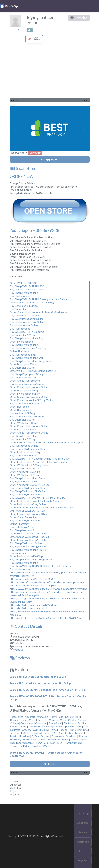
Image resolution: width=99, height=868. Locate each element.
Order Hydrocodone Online (25, 394)
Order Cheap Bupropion (23, 517)
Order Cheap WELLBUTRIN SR (27, 511)
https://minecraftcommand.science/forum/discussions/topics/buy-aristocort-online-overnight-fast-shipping (47, 584)
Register (15, 794)
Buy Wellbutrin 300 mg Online (27, 319)
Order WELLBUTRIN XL (23, 283)
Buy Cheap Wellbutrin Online (26, 543)
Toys (59, 743)
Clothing (82, 720)
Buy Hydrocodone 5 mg (23, 354)
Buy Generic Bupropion (23, 377)
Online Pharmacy (19, 351)
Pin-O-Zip (83, 813)
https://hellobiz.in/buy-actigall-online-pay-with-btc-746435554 (46, 618)
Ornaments (58, 736)
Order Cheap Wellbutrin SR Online (29, 540)
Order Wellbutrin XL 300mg (25, 475)
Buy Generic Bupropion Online (27, 384)
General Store (74, 726)
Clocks (72, 720)
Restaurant (54, 739)
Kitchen (27, 733)
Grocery (27, 730)
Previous (15, 100)
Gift (86, 726)
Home (53, 730)
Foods (23, 726)
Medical (59, 733)
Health (44, 730)
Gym (36, 730)
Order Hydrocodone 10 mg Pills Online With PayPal (39, 462)
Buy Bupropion (18, 309)
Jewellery (15, 733)
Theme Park (41, 743)
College (14, 723)
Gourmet (15, 730)
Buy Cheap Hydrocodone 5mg (27, 338)
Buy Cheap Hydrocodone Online (28, 478)
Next (85, 100)
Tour (52, 743)
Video (28, 746)
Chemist (54, 720)
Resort (43, 739)
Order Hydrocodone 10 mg (25, 452)
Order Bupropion (19, 407)
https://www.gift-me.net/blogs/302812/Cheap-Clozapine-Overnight (48, 589)
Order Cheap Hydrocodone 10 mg (29, 514)
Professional (30, 739)
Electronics (70, 723)
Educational (55, 723)
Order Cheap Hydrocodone (25, 380)
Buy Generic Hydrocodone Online (29, 449)
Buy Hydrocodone (20, 296)
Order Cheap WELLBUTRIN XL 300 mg (32, 302)
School (74, 739)
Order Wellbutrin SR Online (25, 472)
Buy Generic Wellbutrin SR (25, 306)
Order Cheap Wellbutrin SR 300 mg (29, 537)
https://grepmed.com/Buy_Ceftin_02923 (32, 579)
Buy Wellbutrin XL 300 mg (24, 315)
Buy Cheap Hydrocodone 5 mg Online (31, 361)
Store (30, 743)
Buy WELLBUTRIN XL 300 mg (27, 332)
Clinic (63, 720)
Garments (59, 726)
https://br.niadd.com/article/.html (28, 608)
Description (22, 168)
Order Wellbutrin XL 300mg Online (29, 465)
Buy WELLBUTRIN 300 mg (25, 468)
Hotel (73, 730)
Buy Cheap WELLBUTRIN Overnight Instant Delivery (39, 299)
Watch (47, 746)
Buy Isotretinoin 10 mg (22, 527)
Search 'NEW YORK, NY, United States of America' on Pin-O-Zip (48, 690)
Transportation (72, 743)
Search (14, 781)
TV (21, 746)
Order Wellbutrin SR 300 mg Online (30, 485)
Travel (14, 746)
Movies (79, 733)
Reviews (20, 658)
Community (40, 39)
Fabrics (82, 723)
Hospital (63, 730)
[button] (16, 128)
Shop (13, 743)
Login (13, 791)
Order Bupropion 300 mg (24, 390)
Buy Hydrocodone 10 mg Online (28, 546)
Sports (21, 743)
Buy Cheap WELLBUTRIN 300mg (29, 286)
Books (23, 720)
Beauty (14, 720)
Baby (53, 717)
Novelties (24, 736)
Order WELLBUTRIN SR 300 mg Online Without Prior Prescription (47, 442)
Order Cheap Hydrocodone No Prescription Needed (39, 312)
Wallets (37, 746)
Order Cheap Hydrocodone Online (29, 387)
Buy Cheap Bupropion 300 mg (26, 374)
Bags (60, 717)
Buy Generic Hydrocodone (25, 494)
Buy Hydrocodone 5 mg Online (27, 322)
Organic (45, 736)
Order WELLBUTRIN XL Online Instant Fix (33, 371)
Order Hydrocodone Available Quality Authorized (38, 501)
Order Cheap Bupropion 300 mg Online (32, 400)
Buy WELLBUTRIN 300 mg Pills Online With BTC (37, 498)
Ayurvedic (42, 717)
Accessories (16, 717)
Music (14, 736)
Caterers (42, 720)
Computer (41, 723)
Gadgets (47, 726)
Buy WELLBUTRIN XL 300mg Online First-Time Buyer (40, 459)
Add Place (16, 788)
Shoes (83, 739)
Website (18, 649)
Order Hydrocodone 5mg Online (28, 504)
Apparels (30, 717)
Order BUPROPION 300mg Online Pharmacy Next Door (42, 507)
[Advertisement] (50, 71)
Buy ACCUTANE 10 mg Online (27, 289)
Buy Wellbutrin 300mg (22, 413)
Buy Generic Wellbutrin (23, 455)
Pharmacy (16, 739)
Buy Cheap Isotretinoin (23, 530)
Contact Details (26, 626)
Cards (32, 720)
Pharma (83, 736)
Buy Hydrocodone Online (24, 325)
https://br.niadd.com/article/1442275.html (33, 605)
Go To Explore (49, 159)
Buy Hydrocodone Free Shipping (28, 348)
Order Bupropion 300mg (24, 364)
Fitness (14, 726)
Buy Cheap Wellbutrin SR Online (28, 491)
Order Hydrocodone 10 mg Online (29, 533)
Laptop (37, 733)
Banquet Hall (72, 717)
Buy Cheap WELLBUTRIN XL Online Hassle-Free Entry (40, 566)
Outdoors (71, 736)
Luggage (47, 733)
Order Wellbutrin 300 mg (24, 423)
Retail (65, 739)
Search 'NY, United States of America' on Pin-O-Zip (40, 683)
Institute (83, 730)
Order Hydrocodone (21, 341)
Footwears (34, 726)
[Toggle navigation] (95, 6)
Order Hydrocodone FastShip (26, 556)
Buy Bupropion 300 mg (23, 335)
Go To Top (50, 764)
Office (35, 736)
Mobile (69, 733)
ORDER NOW (22, 176)
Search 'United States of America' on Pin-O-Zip (38, 677)
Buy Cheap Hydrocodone (24, 293)
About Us (16, 785)
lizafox (16, 29)
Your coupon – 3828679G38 (34, 230)
